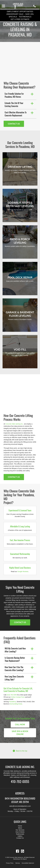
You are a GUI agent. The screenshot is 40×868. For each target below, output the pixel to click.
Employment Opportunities (20, 12)
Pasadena (12, 702)
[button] (20, 95)
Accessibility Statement (28, 863)
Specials (13, 17)
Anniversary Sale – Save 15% (20, 14)
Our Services (20, 830)
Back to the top (20, 751)
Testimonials (25, 17)
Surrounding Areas (16, 704)
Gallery (20, 836)
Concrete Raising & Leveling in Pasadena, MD (20, 29)
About (20, 828)
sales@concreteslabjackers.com (20, 806)
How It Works (20, 832)
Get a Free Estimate (20, 19)
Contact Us (14, 124)
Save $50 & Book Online (20, 733)
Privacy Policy (10, 863)
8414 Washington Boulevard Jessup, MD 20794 (20, 800)
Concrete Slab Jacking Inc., (15, 424)
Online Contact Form (18, 697)
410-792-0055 (20, 781)
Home (20, 826)
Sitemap (18, 863)
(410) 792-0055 (12, 695)
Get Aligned (24, 859)
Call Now (20, 724)
